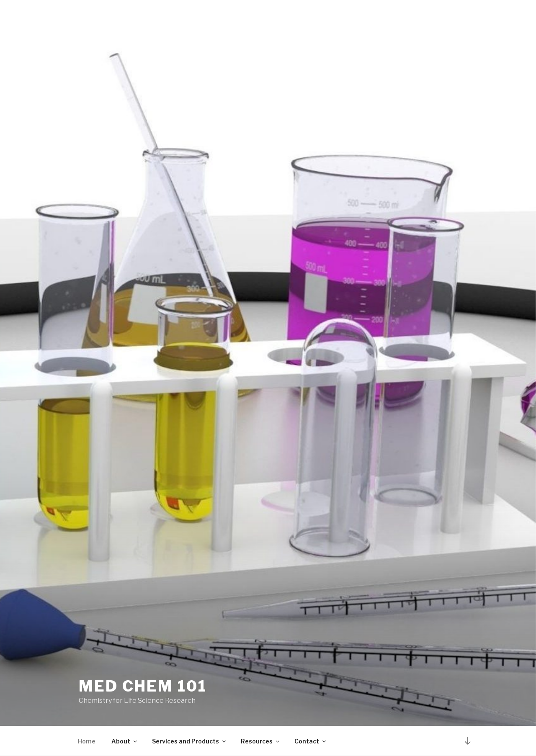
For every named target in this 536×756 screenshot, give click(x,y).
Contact (311, 741)
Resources (261, 741)
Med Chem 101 (143, 686)
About (125, 741)
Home (87, 741)
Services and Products (189, 741)
